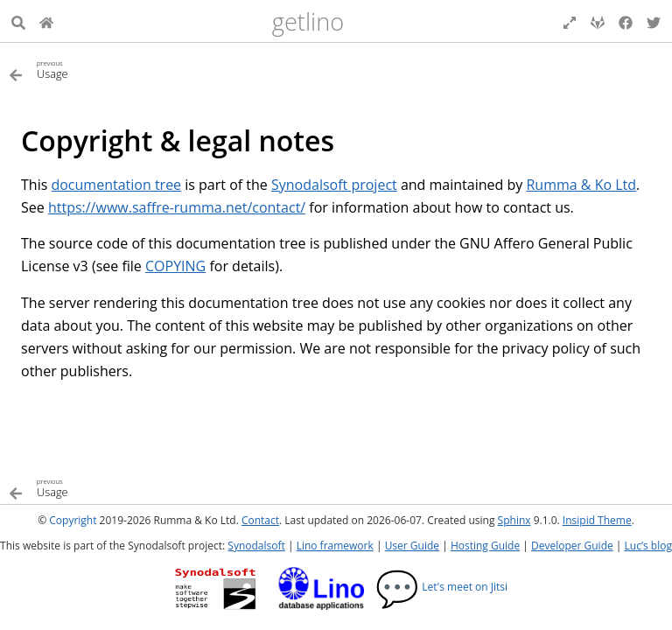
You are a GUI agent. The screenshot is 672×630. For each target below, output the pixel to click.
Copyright (73, 520)
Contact (260, 520)
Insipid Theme (597, 520)
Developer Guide (572, 546)
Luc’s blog (648, 546)
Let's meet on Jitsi (441, 587)
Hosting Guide (485, 546)
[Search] (18, 21)
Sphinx (514, 520)
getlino (308, 21)
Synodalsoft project (334, 185)
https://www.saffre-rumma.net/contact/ (177, 207)
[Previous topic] (172, 69)
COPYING (175, 266)
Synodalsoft (256, 546)
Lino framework (335, 546)
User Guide (412, 546)
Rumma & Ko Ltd (581, 185)
